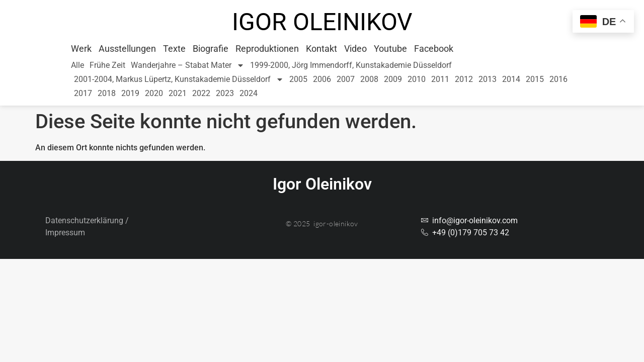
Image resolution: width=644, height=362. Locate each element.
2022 (201, 93)
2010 (417, 79)
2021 (178, 93)
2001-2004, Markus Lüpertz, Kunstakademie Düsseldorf (179, 79)
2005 (298, 79)
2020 (154, 93)
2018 (107, 93)
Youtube (390, 49)
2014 (511, 79)
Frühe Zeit (107, 65)
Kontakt (321, 49)
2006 (322, 79)
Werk (81, 49)
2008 (369, 79)
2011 (440, 79)
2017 (83, 93)
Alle (77, 65)
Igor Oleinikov (322, 22)
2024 (249, 93)
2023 (225, 93)
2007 (346, 79)
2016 (558, 79)
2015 (535, 79)
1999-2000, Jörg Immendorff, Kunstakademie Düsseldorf (351, 65)
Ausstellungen (127, 49)
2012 (464, 79)
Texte (174, 49)
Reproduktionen (267, 49)
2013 (488, 79)
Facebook (434, 49)
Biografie (211, 49)
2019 (130, 93)
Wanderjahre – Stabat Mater (188, 65)
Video (355, 49)
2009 (393, 79)
